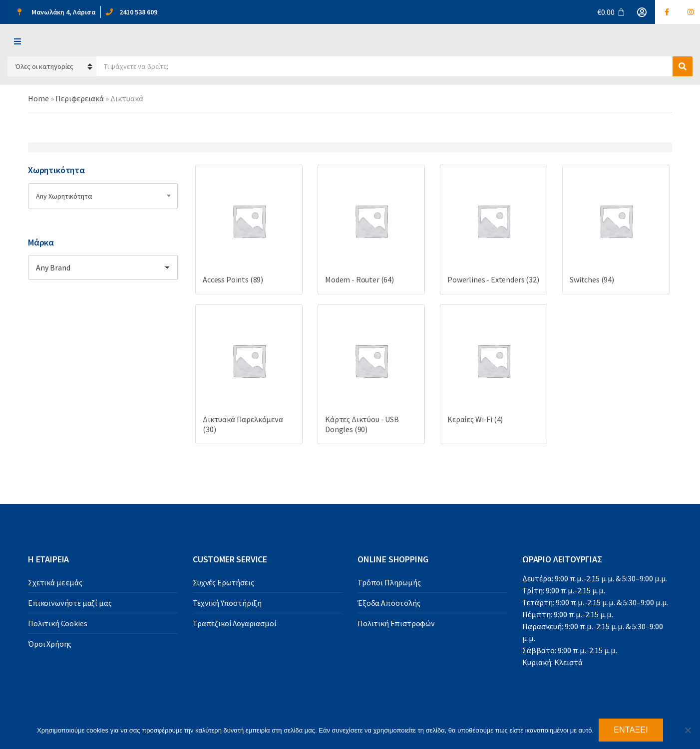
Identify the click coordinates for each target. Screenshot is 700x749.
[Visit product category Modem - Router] (371, 230)
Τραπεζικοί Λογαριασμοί (234, 623)
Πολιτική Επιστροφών (396, 623)
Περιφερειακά (80, 98)
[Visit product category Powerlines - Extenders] (494, 230)
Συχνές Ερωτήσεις (223, 582)
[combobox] (103, 196)
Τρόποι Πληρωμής (389, 582)
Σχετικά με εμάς (55, 582)
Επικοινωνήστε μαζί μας (70, 603)
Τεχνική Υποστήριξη (227, 603)
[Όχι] (688, 730)
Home (38, 98)
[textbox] (103, 196)
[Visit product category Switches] (616, 230)
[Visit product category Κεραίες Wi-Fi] (494, 369)
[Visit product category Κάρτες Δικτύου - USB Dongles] (371, 374)
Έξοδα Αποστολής (389, 603)
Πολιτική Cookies (57, 623)
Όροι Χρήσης (50, 644)
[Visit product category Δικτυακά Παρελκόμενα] (249, 374)
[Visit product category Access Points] (249, 230)
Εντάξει (631, 730)
